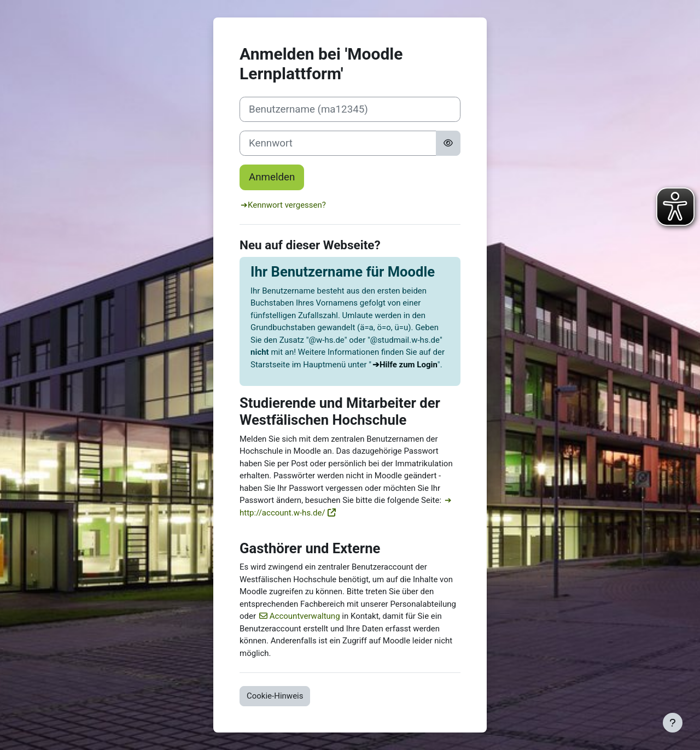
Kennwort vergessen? (287, 205)
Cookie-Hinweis (275, 696)
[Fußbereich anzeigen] (673, 723)
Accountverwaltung (305, 616)
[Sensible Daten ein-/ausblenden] (448, 143)
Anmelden (272, 177)
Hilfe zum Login (409, 365)
